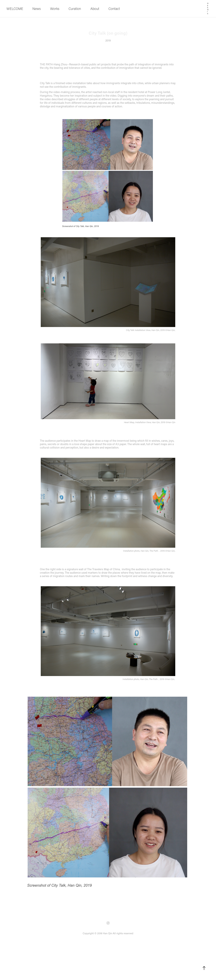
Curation (75, 9)
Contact (114, 9)
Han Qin (208, 8)
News (37, 9)
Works (55, 9)
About (95, 9)
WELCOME (15, 9)
